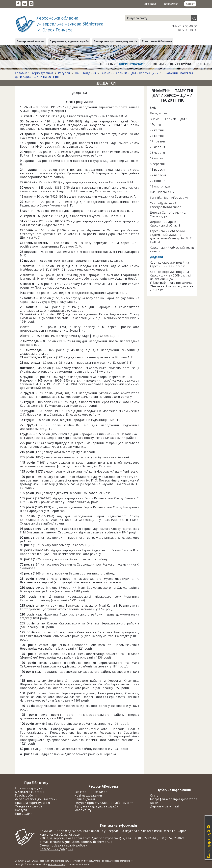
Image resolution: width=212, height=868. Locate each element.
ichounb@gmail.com (65, 842)
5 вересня (157, 164)
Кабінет (190, 4)
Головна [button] (107, 64)
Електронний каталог (31, 41)
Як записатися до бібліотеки (36, 799)
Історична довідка (29, 788)
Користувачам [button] (133, 64)
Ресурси (64, 73)
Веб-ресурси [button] (181, 64)
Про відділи (24, 814)
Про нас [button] (202, 64)
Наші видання (85, 73)
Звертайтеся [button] (172, 4)
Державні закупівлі (164, 806)
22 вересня (158, 175)
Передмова (158, 113)
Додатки (156, 257)
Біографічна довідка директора (174, 799)
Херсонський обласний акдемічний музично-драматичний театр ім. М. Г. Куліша (171, 236)
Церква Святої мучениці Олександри (168, 214)
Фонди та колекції (28, 806)
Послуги (21, 810)
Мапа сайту (83, 810)
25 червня (157, 147)
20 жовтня (158, 181)
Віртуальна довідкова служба (69, 41)
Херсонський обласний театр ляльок (172, 249)
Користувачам (42, 73)
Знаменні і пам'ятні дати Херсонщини (130, 73)
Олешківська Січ (162, 192)
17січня (155, 124)
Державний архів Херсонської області (165, 224)
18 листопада (160, 186)
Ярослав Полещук (57, 864)
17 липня (157, 158)
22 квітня (157, 130)
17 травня (157, 141)
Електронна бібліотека (157, 41)
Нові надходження (88, 795)
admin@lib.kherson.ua (96, 842)
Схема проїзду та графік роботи (64, 845)
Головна (21, 73)
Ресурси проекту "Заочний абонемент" (104, 803)
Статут (155, 795)
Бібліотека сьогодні (29, 792)
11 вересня (158, 169)
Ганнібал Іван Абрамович (169, 198)
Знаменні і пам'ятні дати (169, 119)
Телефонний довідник (56, 849)
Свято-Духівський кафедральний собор (166, 205)
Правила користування (32, 803)
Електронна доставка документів (115, 41)
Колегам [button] (158, 64)
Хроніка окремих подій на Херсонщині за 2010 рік (169, 264)
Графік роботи (26, 795)
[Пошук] (194, 18)
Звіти (154, 803)
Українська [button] (151, 4)
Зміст (154, 108)
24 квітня (157, 136)
